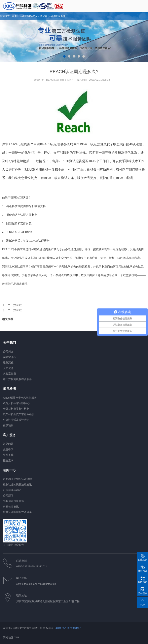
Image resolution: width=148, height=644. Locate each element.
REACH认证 (16, 144)
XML (17, 637)
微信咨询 (143, 571)
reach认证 (35, 16)
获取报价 (143, 582)
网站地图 (8, 637)
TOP (142, 605)
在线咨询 (143, 560)
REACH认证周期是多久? (60, 80)
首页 (14, 16)
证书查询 (143, 593)
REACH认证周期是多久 (53, 16)
